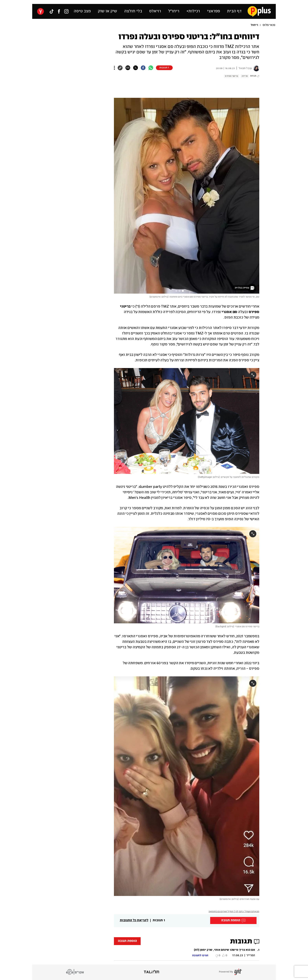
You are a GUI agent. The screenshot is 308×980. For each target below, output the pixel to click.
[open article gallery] (187, 196)
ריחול (254, 25)
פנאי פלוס (269, 25)
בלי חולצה (133, 11)
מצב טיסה (82, 11)
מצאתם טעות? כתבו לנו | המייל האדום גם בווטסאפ (234, 912)
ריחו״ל (174, 11)
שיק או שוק (107, 11)
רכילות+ (193, 11)
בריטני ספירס (231, 76)
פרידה (245, 76)
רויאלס (155, 11)
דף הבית (234, 11)
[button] (187, 953)
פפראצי (214, 11)
